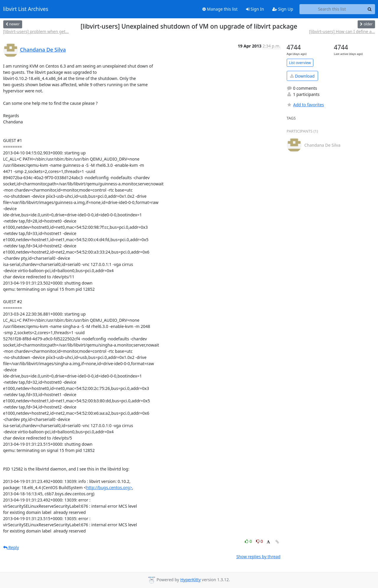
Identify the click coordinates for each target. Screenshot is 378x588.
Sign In (255, 9)
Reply (11, 547)
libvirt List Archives (26, 9)
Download (302, 76)
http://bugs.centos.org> (109, 487)
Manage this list (220, 9)
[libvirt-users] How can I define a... (342, 31)
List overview (300, 63)
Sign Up (283, 9)
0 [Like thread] (249, 541)
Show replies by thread (258, 557)
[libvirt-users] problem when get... (36, 31)
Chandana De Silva (43, 50)
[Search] (370, 9)
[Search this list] (332, 9)
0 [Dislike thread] (260, 541)
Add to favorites (305, 105)
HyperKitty (190, 580)
